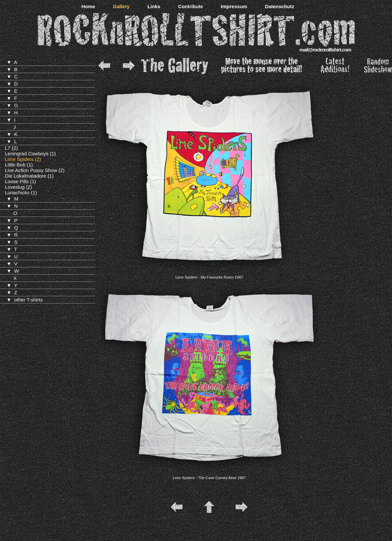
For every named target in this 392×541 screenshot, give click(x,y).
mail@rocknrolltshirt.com (325, 50)
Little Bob (15, 165)
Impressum (234, 6)
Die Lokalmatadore (26, 176)
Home (88, 6)
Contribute (191, 6)
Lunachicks (17, 193)
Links (154, 6)
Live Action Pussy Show (31, 170)
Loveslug (15, 187)
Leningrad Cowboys (27, 154)
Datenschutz (279, 6)
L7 (8, 148)
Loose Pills (17, 181)
